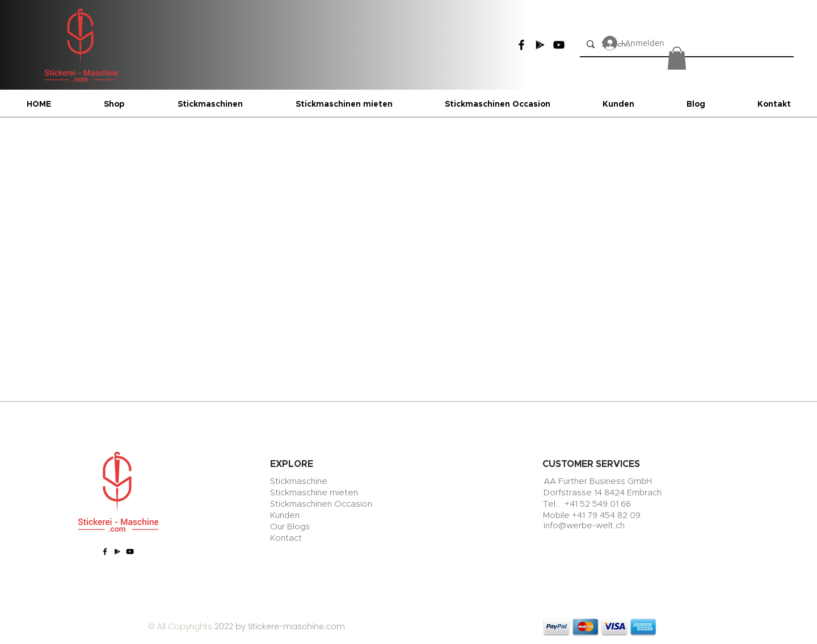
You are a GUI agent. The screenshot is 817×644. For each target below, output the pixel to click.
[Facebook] (521, 45)
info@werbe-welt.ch (584, 526)
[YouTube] (559, 45)
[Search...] (686, 44)
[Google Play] (540, 45)
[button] (677, 58)
